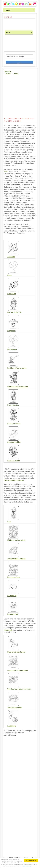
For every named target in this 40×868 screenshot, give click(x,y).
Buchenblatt (12, 596)
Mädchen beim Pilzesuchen (18, 387)
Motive (8, 74)
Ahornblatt (11, 257)
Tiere (6, 171)
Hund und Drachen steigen (17, 670)
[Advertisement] (10, 25)
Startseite (8, 71)
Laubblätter (12, 726)
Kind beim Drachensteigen (17, 368)
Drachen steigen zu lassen (14, 480)
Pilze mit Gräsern (14, 424)
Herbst (16, 74)
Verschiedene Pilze (15, 707)
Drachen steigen (14, 577)
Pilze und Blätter (14, 461)
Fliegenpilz (11, 331)
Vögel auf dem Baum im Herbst (19, 689)
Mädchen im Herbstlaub (16, 540)
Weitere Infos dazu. (27, 866)
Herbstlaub (8, 630)
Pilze (9, 522)
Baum (10, 275)
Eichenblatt (12, 294)
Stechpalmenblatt (14, 442)
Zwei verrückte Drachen (16, 559)
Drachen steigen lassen (16, 652)
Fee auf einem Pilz (14, 312)
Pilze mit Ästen (13, 405)
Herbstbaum (12, 349)
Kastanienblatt (13, 614)
